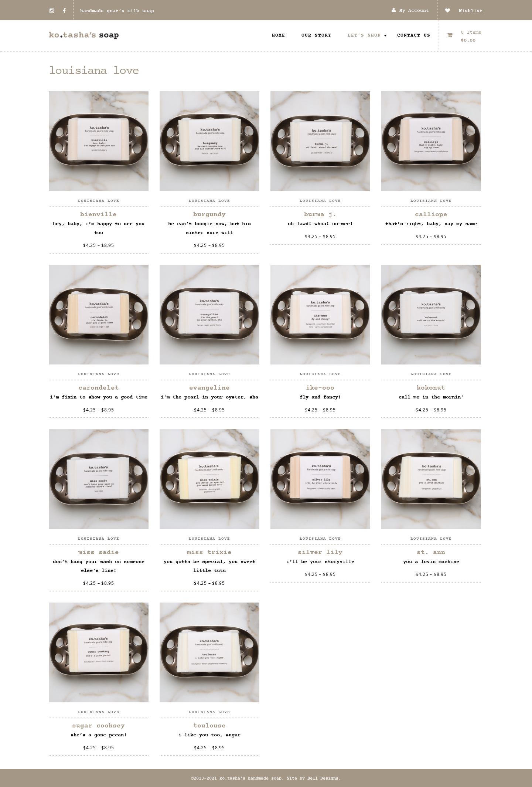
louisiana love (99, 201)
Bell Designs (323, 778)
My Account (414, 11)
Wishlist (464, 11)
